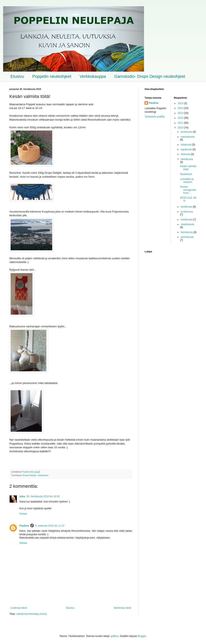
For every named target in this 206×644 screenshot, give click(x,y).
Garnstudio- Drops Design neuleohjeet (150, 76)
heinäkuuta (187, 159)
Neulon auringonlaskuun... (188, 190)
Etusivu (17, 76)
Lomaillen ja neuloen (187, 181)
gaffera (115, 636)
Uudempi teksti (19, 608)
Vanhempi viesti (122, 608)
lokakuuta (186, 145)
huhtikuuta (187, 220)
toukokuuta (187, 212)
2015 (181, 103)
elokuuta (186, 154)
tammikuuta (187, 237)
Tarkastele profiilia (155, 117)
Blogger (142, 636)
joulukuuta (187, 132)
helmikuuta (187, 232)
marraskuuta (188, 137)
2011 (181, 123)
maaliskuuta (187, 224)
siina (22, 496)
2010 (181, 128)
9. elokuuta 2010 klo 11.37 (50, 526)
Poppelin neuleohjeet (52, 76)
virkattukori (43, 475)
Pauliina (24, 526)
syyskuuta (187, 149)
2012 (181, 118)
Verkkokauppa (93, 76)
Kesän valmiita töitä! (188, 168)
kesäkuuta (187, 207)
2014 (181, 108)
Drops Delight (29, 475)
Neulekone (186, 174)
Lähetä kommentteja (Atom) (31, 614)
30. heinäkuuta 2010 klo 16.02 (43, 496)
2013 (181, 113)
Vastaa (23, 514)
